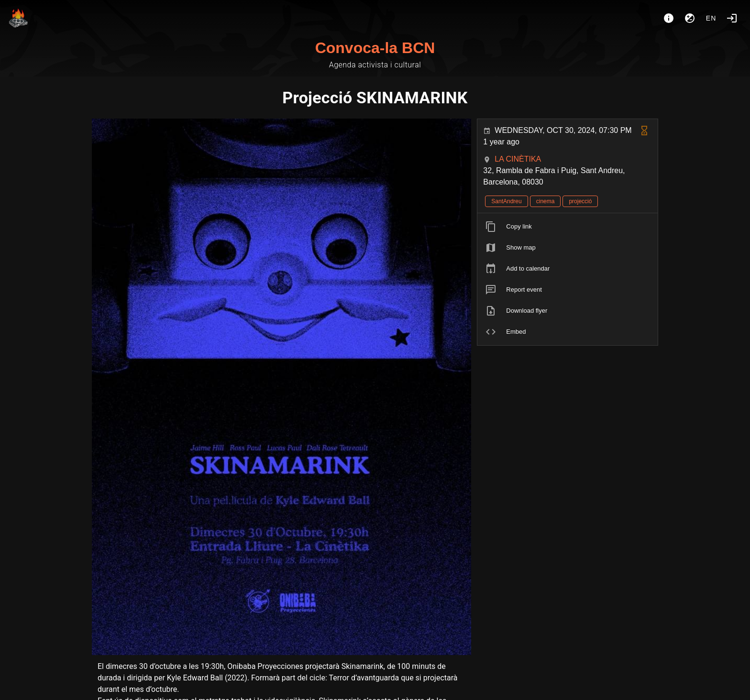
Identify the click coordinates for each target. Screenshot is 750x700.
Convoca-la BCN (375, 48)
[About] (669, 18)
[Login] (732, 18)
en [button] (711, 18)
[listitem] (568, 227)
